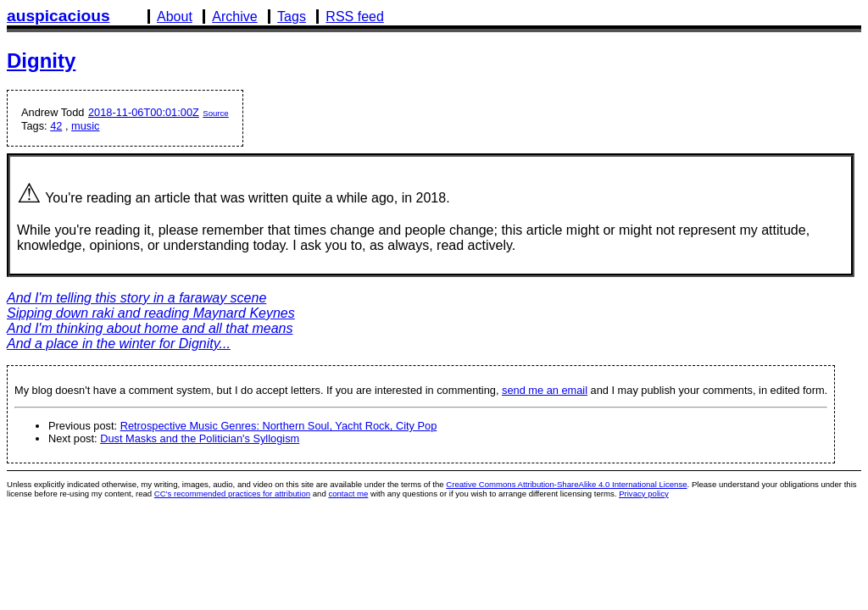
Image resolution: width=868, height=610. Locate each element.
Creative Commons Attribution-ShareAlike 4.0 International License (566, 484)
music (85, 126)
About (175, 17)
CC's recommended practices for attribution (232, 494)
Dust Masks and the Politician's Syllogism (200, 438)
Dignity (41, 61)
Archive (234, 17)
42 (56, 126)
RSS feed (354, 17)
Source (215, 113)
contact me (348, 494)
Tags (292, 17)
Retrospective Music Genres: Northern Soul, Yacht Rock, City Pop (279, 426)
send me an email (545, 390)
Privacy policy (644, 494)
